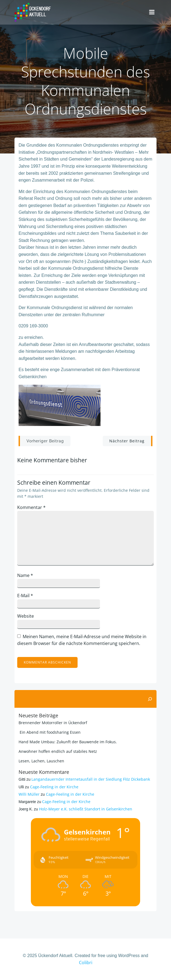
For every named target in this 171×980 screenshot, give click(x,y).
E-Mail (25, 596)
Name (25, 575)
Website (26, 616)
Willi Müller (29, 794)
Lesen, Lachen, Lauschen (41, 761)
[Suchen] (150, 699)
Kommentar (31, 507)
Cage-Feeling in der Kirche (54, 787)
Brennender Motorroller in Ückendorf (53, 723)
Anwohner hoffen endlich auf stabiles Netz (58, 751)
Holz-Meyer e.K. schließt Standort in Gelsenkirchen (86, 809)
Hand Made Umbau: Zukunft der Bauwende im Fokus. (68, 742)
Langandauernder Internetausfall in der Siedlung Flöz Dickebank (91, 779)
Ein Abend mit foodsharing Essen (50, 732)
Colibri (86, 963)
